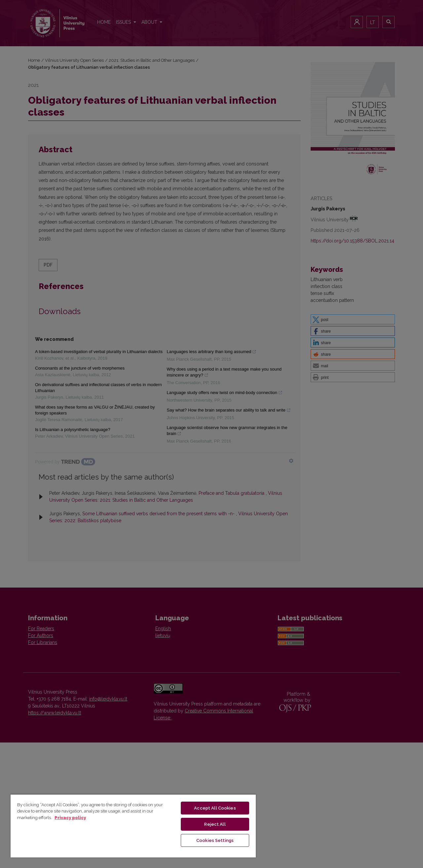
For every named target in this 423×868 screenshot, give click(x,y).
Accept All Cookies (215, 808)
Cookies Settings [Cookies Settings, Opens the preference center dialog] (215, 840)
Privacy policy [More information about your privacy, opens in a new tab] (70, 818)
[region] (133, 826)
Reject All (215, 824)
